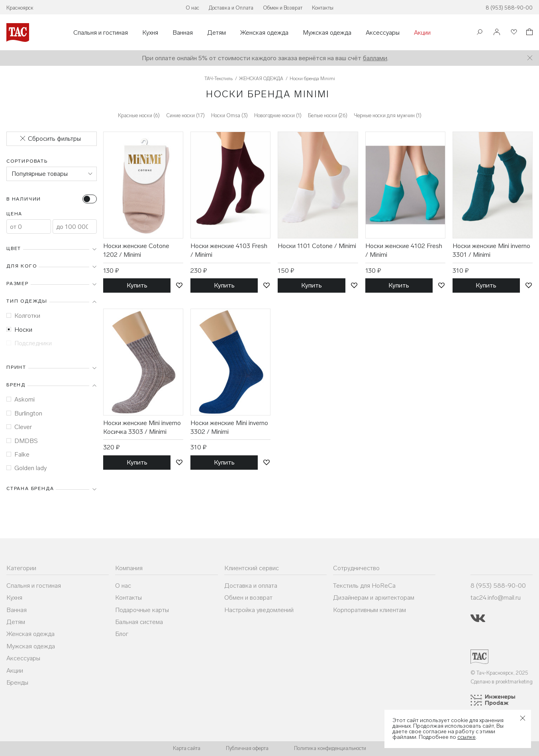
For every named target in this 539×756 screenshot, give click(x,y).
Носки (19, 330)
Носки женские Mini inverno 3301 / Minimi (491, 250)
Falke (18, 454)
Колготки (23, 316)
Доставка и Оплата (231, 8)
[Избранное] (513, 32)
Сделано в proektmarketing (502, 682)
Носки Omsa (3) (229, 115)
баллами (375, 58)
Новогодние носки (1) (278, 115)
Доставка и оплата (251, 586)
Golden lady (26, 468)
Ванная (183, 33)
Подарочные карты (142, 610)
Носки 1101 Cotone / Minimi (317, 246)
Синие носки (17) (185, 115)
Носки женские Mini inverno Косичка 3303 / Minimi (142, 427)
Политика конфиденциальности (330, 748)
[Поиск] (480, 33)
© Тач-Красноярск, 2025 (499, 673)
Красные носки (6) (139, 115)
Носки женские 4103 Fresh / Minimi (229, 250)
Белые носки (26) (328, 115)
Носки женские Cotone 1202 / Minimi (136, 250)
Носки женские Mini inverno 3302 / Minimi (229, 427)
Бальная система (139, 622)
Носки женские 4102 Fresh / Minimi (404, 250)
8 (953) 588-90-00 (509, 8)
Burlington (24, 413)
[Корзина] (529, 33)
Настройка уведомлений (259, 610)
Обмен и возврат (248, 598)
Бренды (17, 682)
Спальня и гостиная (101, 33)
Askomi (21, 399)
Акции (422, 33)
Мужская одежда (327, 33)
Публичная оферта (247, 748)
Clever (19, 427)
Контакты (323, 8)
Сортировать (27, 161)
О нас (192, 8)
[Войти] (497, 32)
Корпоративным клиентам (369, 610)
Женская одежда (264, 33)
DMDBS (22, 441)
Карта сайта (187, 748)
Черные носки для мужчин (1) (388, 115)
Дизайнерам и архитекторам (374, 598)
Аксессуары (383, 33)
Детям (217, 33)
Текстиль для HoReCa (364, 586)
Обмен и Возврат (283, 8)
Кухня (150, 33)
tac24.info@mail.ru (496, 598)
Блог (122, 634)
